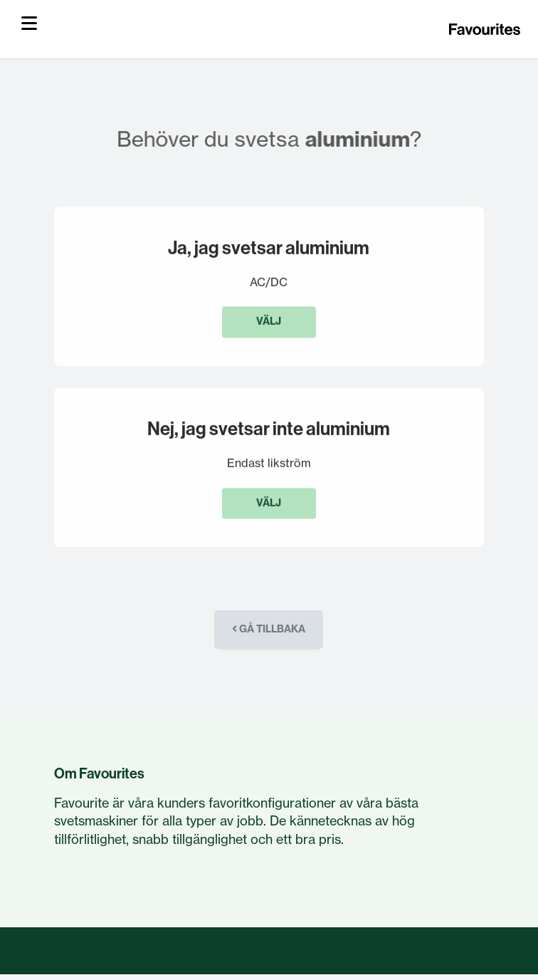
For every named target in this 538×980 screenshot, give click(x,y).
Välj (269, 323)
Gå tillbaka (269, 629)
